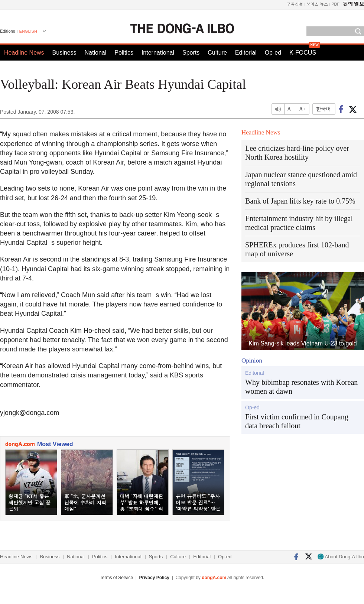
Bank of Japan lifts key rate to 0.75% (300, 201)
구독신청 (295, 4)
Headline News (24, 53)
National (96, 53)
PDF (335, 4)
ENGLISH (28, 31)
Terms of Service (116, 578)
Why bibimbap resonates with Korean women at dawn (301, 387)
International (158, 53)
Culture (217, 53)
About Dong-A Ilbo (341, 557)
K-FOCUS (303, 53)
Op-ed (273, 53)
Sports (191, 53)
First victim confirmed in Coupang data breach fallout (297, 421)
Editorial (246, 53)
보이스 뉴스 (317, 4)
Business (64, 53)
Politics (124, 53)
